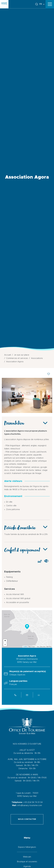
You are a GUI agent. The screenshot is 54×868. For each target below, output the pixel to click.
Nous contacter (27, 819)
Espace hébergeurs (27, 847)
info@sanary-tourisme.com (30, 805)
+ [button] (5, 641)
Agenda (27, 866)
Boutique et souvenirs (27, 862)
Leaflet (25, 647)
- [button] (5, 644)
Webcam (27, 857)
